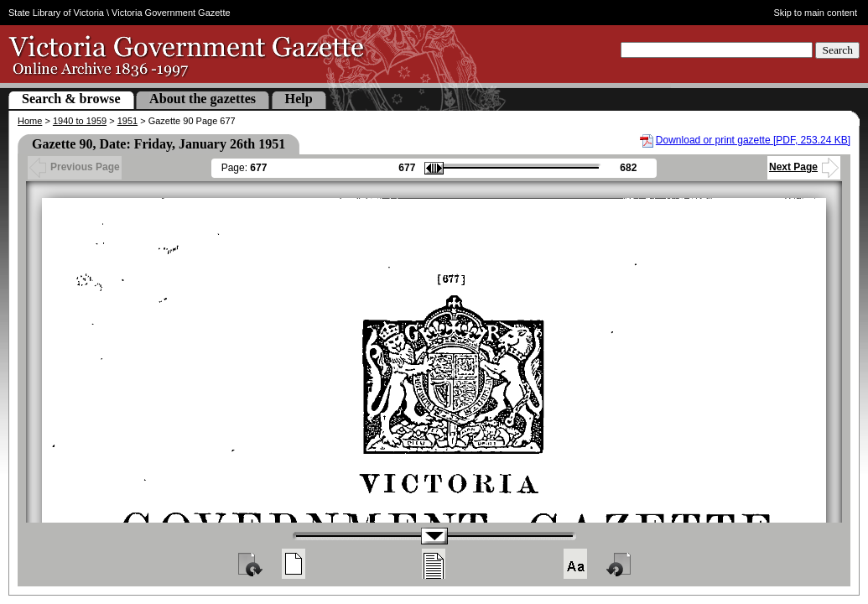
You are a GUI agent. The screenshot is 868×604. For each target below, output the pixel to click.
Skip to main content (815, 13)
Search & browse (71, 99)
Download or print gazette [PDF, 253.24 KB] (753, 140)
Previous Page (75, 167)
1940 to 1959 (80, 121)
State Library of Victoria (56, 13)
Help (299, 99)
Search (837, 50)
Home (30, 121)
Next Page (804, 167)
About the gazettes (203, 99)
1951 (127, 121)
